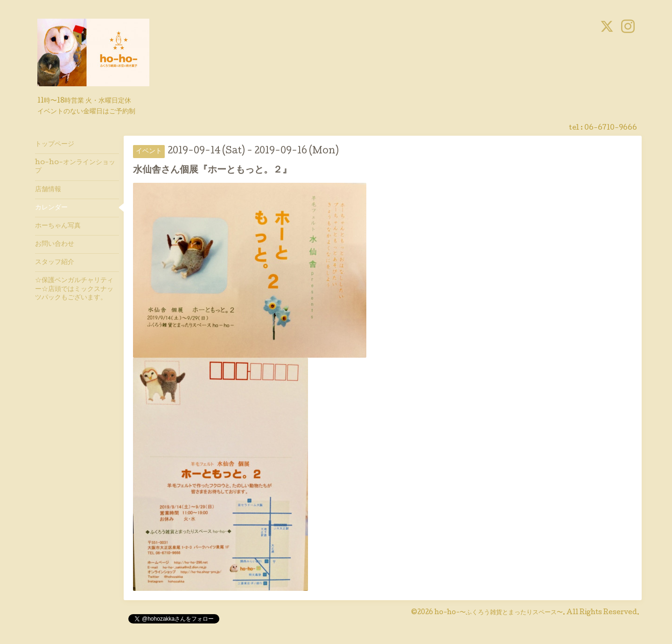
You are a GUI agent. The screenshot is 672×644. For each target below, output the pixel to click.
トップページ (55, 145)
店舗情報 (48, 190)
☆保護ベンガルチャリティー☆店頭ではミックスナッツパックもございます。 (74, 289)
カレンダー (51, 208)
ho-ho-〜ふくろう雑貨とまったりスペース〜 (499, 613)
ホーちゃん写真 (58, 226)
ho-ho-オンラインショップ (75, 167)
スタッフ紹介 (55, 263)
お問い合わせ (55, 244)
